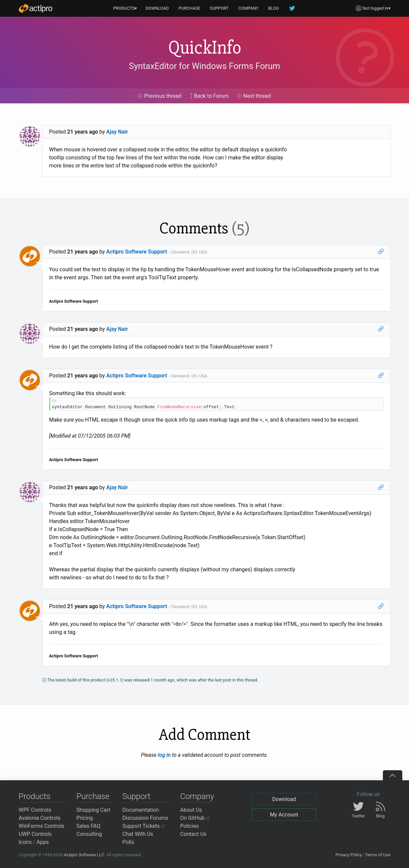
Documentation (141, 810)
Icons (25, 842)
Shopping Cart (93, 810)
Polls (128, 842)
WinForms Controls (42, 826)
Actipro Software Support (137, 252)
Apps (43, 842)
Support (136, 796)
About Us (191, 810)
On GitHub (195, 818)
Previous (160, 96)
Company (197, 796)
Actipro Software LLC (84, 855)
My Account (284, 815)
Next (254, 96)
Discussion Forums (145, 818)
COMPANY (248, 8)
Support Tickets (144, 826)
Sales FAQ (88, 826)
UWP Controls (35, 834)
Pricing (85, 818)
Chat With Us (138, 834)
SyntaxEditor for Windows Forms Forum (204, 66)
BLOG (274, 8)
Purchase (93, 796)
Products (35, 796)
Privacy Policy (349, 855)
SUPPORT (219, 8)
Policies (190, 826)
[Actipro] (36, 8)
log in (164, 755)
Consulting (89, 834)
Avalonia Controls (40, 818)
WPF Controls (35, 810)
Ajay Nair (117, 132)
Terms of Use (378, 855)
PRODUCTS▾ (125, 8)
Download (284, 799)
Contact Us (193, 834)
